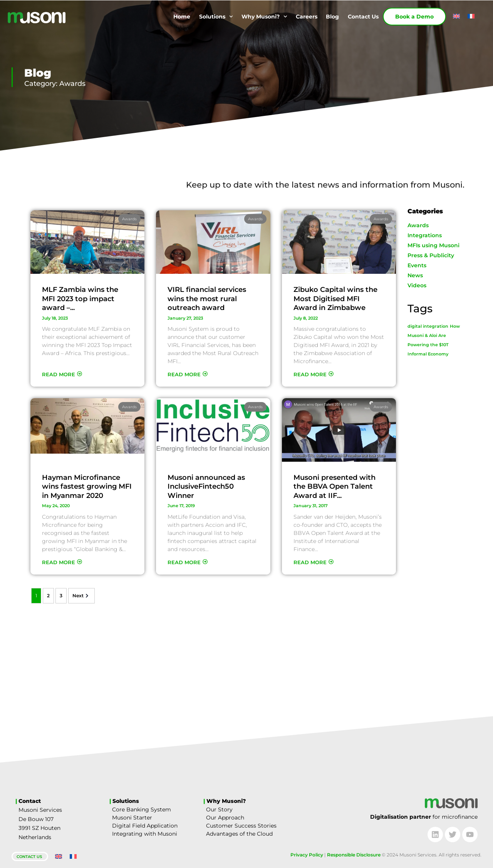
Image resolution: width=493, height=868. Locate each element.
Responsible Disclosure (354, 855)
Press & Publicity (431, 255)
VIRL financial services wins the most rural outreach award (207, 299)
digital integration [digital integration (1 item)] (428, 326)
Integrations (425, 235)
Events (417, 265)
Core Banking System (142, 809)
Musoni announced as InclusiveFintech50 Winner (206, 487)
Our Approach (225, 818)
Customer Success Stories (241, 826)
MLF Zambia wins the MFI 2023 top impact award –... (80, 299)
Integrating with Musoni (145, 834)
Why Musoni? (264, 17)
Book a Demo (414, 17)
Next (81, 596)
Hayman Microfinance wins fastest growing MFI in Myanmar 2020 (87, 487)
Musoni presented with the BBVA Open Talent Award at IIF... (335, 487)
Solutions (216, 17)
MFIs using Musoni (433, 245)
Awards (129, 219)
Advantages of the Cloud (239, 834)
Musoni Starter (132, 818)
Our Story (219, 809)
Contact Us (363, 17)
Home (182, 17)
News (415, 275)
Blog (332, 17)
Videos (417, 285)
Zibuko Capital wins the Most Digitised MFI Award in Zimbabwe (335, 299)
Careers (307, 17)
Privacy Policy (307, 855)
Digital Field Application (145, 826)
